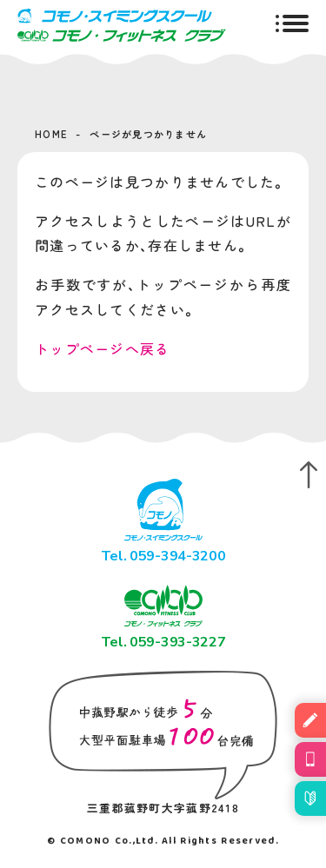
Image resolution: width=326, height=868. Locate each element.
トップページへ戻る (103, 348)
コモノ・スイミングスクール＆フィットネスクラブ (122, 25)
